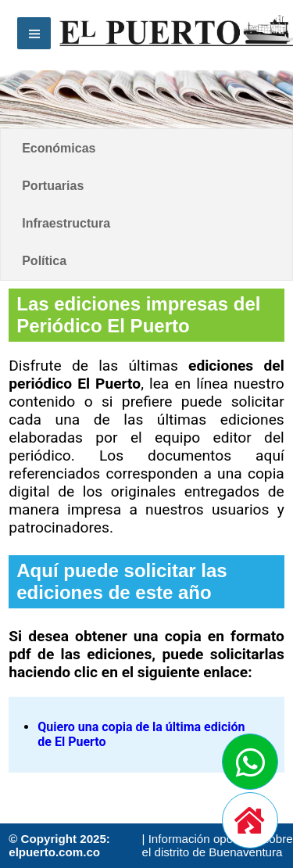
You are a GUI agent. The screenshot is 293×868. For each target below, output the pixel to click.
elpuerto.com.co (54, 852)
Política (44, 261)
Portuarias (53, 186)
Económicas (59, 148)
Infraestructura (66, 223)
